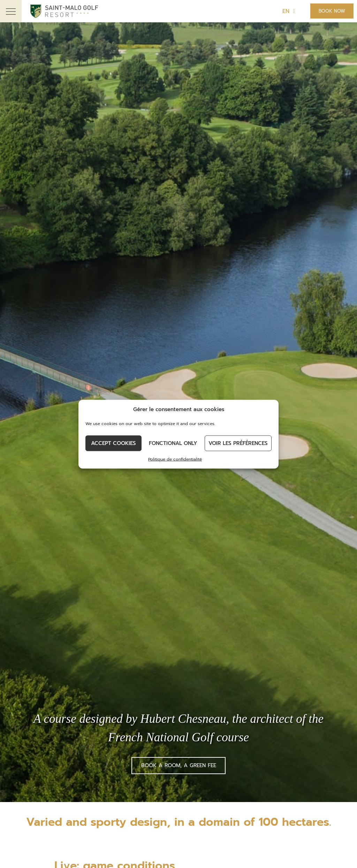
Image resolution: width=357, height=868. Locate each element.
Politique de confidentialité (175, 459)
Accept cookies (113, 443)
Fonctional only (173, 443)
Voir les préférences (238, 443)
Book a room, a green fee (179, 765)
